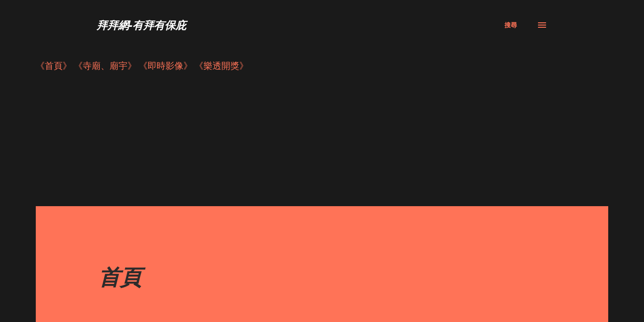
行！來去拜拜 (125, 314)
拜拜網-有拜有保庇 (141, 25)
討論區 (112, 278)
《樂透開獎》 (221, 66)
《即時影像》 (165, 66)
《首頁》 (54, 66)
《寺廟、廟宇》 (105, 66)
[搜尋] (511, 25)
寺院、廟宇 (121, 296)
